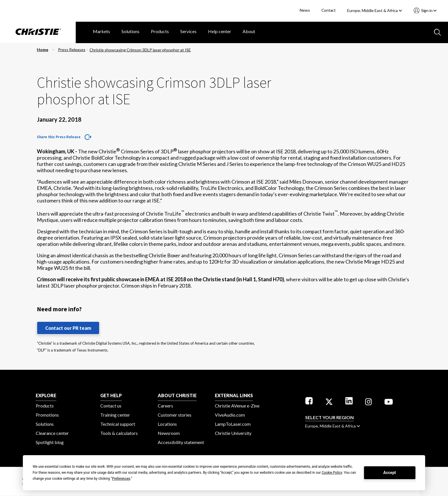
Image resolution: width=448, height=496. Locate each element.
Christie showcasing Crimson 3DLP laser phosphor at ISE (140, 50)
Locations (167, 424)
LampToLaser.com (233, 424)
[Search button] (437, 32)
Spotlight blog (50, 442)
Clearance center (52, 433)
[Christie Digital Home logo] (38, 32)
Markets (101, 31)
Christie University (233, 433)
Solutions (130, 31)
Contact (329, 10)
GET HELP (111, 395)
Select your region (329, 417)
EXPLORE (46, 395)
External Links (234, 395)
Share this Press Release (59, 137)
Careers (165, 406)
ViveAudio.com (230, 415)
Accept (390, 473)
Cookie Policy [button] (332, 473)
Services (188, 31)
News (305, 10)
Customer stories (175, 415)
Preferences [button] (121, 479)
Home (43, 50)
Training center (115, 415)
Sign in (428, 10)
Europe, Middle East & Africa (375, 10)
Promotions (47, 415)
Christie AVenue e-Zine (237, 406)
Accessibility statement (181, 442)
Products (160, 31)
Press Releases (72, 50)
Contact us (111, 406)
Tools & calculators (119, 433)
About (249, 31)
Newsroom (169, 433)
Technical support (118, 424)
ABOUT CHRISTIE (177, 395)
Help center (220, 31)
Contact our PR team (68, 328)
